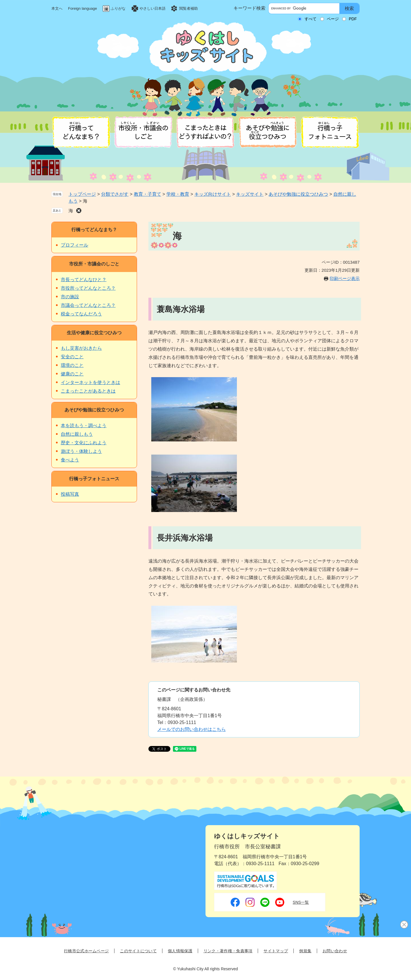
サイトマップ (276, 951)
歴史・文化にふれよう (84, 443)
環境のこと (72, 365)
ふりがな (118, 8)
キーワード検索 (249, 8)
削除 (79, 211)
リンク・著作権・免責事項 (228, 951)
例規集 (305, 951)
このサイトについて (138, 951)
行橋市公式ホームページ (86, 951)
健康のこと (72, 374)
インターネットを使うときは (90, 382)
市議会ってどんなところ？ (88, 305)
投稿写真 (70, 494)
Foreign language (82, 8)
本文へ (57, 8)
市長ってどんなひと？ (84, 280)
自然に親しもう (77, 434)
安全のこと (72, 357)
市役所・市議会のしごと (94, 264)
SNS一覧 (301, 902)
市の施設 (70, 297)
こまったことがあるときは (88, 391)
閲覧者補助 (189, 8)
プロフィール (74, 245)
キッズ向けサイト (213, 194)
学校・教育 (178, 194)
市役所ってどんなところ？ (88, 288)
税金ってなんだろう (81, 314)
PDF (353, 19)
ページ (333, 19)
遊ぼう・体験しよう (81, 451)
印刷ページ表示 (345, 278)
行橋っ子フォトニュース (94, 479)
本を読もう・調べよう (84, 426)
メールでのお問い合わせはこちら (192, 729)
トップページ (82, 194)
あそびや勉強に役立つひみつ (298, 194)
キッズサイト (250, 194)
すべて (311, 19)
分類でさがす (115, 194)
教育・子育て (148, 194)
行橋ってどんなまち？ (94, 230)
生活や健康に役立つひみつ (94, 333)
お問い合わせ (335, 951)
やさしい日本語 (153, 8)
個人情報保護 (180, 951)
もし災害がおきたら (81, 348)
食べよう (70, 460)
